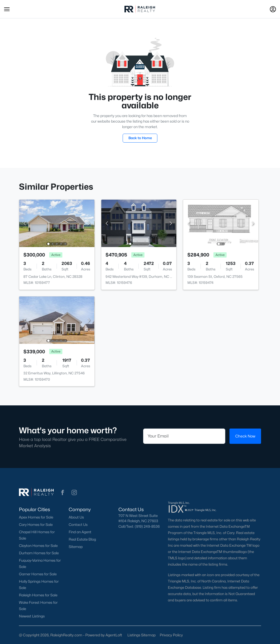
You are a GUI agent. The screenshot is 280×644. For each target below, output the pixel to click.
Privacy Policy (171, 635)
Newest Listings (32, 616)
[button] (7, 9)
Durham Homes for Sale (39, 553)
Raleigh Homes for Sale (38, 595)
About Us (76, 517)
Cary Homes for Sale (36, 525)
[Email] (184, 436)
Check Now (245, 436)
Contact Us (78, 525)
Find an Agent (80, 532)
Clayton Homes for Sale (38, 546)
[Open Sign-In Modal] (273, 9)
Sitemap (76, 547)
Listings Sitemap (141, 635)
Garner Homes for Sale (38, 574)
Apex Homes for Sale (36, 517)
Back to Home (140, 138)
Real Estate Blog (82, 539)
